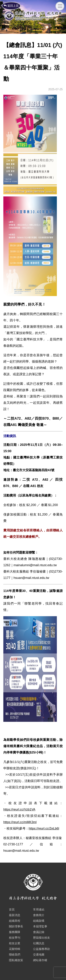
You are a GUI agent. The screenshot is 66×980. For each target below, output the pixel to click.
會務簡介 (39, 915)
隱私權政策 (16, 960)
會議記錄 (39, 932)
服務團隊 (15, 932)
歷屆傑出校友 (42, 938)
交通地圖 (39, 955)
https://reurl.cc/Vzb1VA (19, 809)
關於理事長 (16, 926)
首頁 (12, 910)
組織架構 (39, 921)
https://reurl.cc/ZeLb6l (44, 828)
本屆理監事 (40, 926)
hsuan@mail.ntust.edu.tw (31, 578)
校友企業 (15, 943)
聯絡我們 (15, 955)
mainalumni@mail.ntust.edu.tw (35, 565)
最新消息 (15, 915)
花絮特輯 (15, 949)
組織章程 (15, 921)
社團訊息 (39, 943)
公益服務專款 (42, 949)
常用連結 (39, 910)
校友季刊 (15, 938)
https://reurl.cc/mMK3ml (20, 822)
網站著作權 (40, 960)
